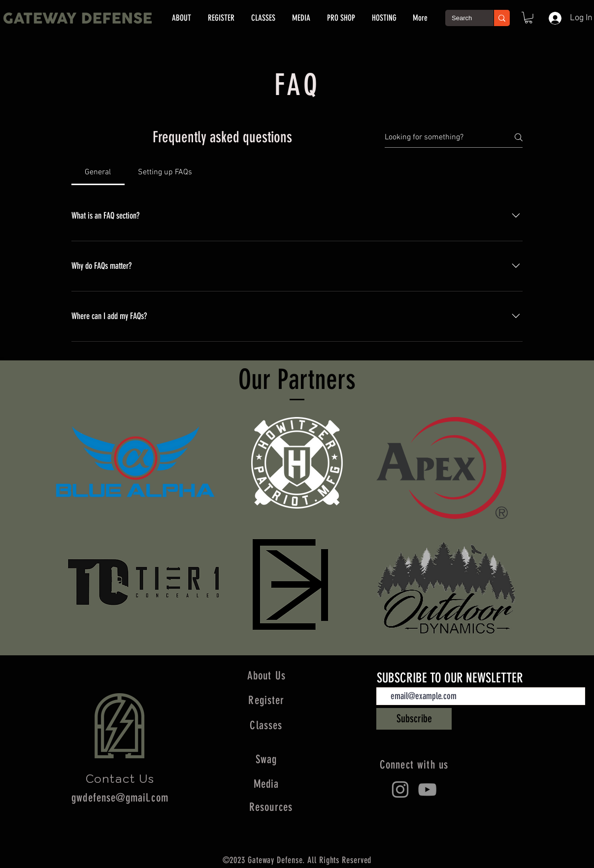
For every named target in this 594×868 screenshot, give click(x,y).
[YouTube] (427, 789)
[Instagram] (400, 789)
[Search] (462, 18)
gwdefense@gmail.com (120, 798)
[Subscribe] (414, 719)
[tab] (98, 172)
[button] (528, 18)
